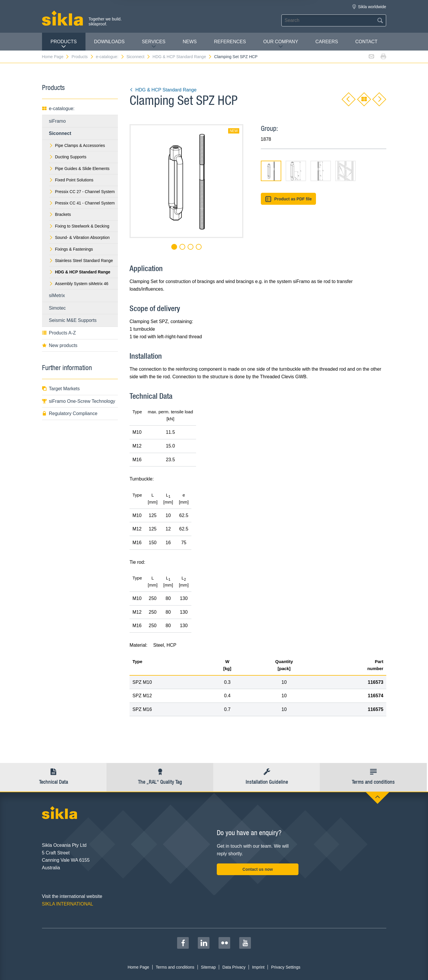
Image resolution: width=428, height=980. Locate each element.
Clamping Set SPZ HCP (236, 57)
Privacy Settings (286, 967)
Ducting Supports (68, 157)
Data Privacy (234, 967)
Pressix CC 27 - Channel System (82, 192)
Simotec (57, 308)
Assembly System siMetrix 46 (79, 284)
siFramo (57, 121)
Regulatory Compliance (70, 413)
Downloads (109, 42)
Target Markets (61, 389)
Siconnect (138, 57)
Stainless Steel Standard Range (81, 261)
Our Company (281, 44)
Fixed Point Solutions (71, 180)
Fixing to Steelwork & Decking (79, 226)
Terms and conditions (175, 967)
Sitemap (208, 967)
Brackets (60, 214)
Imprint (258, 967)
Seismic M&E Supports (73, 320)
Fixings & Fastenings (71, 249)
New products (60, 345)
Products (64, 44)
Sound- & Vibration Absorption (79, 237)
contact (366, 42)
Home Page (56, 57)
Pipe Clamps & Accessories (77, 145)
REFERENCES (230, 42)
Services (154, 44)
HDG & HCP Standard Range (182, 57)
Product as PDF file (289, 199)
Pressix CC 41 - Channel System (82, 203)
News (190, 42)
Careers (327, 42)
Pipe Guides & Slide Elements (79, 169)
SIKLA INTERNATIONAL (68, 904)
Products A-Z (59, 333)
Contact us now (258, 869)
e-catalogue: (110, 57)
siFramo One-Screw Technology (79, 401)
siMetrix (57, 295)
